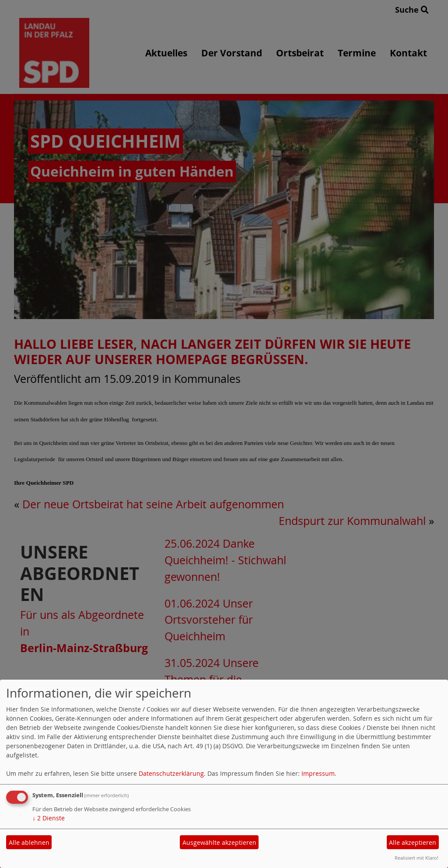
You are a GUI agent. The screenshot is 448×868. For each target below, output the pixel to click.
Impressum (318, 773)
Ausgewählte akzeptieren (219, 842)
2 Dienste (49, 818)
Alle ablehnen (29, 842)
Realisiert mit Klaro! (416, 858)
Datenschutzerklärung (171, 773)
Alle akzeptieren (413, 842)
